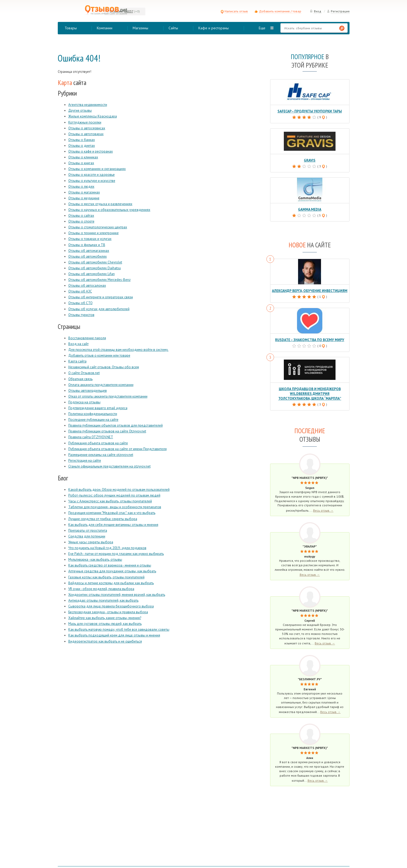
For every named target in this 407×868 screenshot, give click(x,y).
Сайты (173, 28)
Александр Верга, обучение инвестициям (310, 290)
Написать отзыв (234, 11)
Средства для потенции (87, 536)
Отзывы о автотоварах (86, 134)
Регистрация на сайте (85, 461)
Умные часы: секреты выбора (91, 542)
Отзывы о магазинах (84, 192)
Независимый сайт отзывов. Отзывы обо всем (104, 367)
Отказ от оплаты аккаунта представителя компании (108, 396)
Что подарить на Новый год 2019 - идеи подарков (107, 548)
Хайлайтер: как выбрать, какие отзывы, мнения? (105, 618)
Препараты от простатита (88, 530)
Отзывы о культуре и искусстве (92, 181)
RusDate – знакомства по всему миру (310, 339)
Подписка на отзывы (84, 402)
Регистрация (338, 11)
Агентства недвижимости (88, 105)
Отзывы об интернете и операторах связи (101, 297)
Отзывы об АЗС (80, 291)
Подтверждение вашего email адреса (98, 408)
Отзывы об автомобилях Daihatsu (95, 268)
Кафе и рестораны (214, 28)
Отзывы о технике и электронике (94, 233)
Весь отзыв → (323, 508)
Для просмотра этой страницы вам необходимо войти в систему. (118, 350)
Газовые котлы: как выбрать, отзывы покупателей (106, 577)
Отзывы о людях (81, 187)
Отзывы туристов (81, 315)
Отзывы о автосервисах (87, 128)
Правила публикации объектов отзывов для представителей (116, 425)
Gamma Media (310, 209)
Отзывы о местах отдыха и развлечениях (100, 204)
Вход (315, 11)
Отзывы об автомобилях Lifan (92, 274)
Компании (105, 28)
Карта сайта (77, 361)
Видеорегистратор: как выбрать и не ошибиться (105, 641)
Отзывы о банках (82, 140)
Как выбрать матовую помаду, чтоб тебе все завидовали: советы (119, 629)
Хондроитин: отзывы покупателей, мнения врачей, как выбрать (117, 595)
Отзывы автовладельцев (88, 391)
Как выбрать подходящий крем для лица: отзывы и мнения (114, 635)
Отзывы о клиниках (83, 157)
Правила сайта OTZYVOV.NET (91, 437)
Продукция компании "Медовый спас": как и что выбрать (112, 513)
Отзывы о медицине (84, 198)
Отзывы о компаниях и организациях (97, 169)
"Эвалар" (310, 544)
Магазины (140, 28)
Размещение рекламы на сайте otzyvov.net (101, 455)
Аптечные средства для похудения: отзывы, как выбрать (112, 571)
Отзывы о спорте (81, 221)
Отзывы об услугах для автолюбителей (99, 309)
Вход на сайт (78, 344)
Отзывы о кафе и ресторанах (91, 151)
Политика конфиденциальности (93, 414)
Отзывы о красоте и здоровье (92, 175)
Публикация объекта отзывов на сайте (98, 443)
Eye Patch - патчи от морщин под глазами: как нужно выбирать (116, 554)
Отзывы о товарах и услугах (90, 239)
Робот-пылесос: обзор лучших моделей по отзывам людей (114, 495)
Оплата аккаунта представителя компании (101, 385)
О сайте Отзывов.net (84, 373)
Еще (262, 28)
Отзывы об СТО (80, 303)
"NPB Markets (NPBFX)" (310, 476)
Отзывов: (117, 11)
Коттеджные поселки (85, 122)
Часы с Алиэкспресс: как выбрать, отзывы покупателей (110, 501)
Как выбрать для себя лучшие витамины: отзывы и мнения (113, 525)
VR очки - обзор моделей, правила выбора (101, 589)
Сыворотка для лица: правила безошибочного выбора (111, 606)
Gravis (310, 160)
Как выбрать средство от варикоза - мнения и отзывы (110, 565)
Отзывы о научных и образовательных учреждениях (109, 210)
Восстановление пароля (87, 338)
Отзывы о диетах (82, 146)
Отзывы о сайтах (81, 216)
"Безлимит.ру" (310, 677)
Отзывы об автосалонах (87, 286)
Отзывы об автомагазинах (89, 251)
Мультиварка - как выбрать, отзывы (95, 560)
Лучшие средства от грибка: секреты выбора (103, 519)
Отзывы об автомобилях (88, 256)
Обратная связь (80, 379)
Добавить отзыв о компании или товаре (99, 355)
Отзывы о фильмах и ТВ (87, 245)
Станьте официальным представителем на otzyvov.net (109, 466)
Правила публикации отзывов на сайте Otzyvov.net (107, 431)
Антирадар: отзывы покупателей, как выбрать (103, 600)
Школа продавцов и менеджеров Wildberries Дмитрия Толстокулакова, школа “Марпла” (310, 392)
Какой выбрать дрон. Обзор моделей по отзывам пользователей (119, 490)
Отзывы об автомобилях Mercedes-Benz (99, 280)
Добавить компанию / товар (280, 11)
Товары (71, 28)
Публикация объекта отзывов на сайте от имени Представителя (118, 449)
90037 (129, 11)
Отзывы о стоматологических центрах (98, 227)
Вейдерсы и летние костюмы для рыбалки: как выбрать (111, 583)
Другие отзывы (80, 110)
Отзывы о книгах (81, 163)
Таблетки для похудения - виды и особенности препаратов (115, 507)
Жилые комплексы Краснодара (93, 116)
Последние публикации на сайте (93, 420)
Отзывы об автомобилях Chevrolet (95, 262)
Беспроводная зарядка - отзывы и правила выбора (108, 612)
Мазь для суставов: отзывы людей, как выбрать (105, 624)
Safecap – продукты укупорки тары (310, 111)
